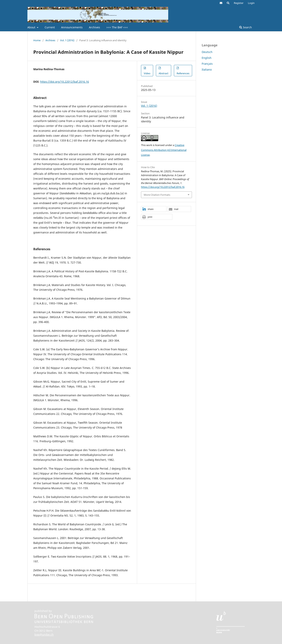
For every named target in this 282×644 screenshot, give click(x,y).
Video (147, 73)
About (32, 27)
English (207, 58)
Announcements (72, 27)
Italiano (207, 70)
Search (246, 27)
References (183, 73)
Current (50, 27)
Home (37, 40)
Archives (94, 27)
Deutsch (207, 52)
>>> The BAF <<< (117, 27)
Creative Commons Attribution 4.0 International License (164, 150)
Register (239, 3)
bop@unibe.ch (44, 635)
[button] (154, 209)
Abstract (164, 73)
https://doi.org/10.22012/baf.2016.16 (65, 82)
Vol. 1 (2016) (67, 40)
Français (207, 64)
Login (251, 3)
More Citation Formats (157, 195)
